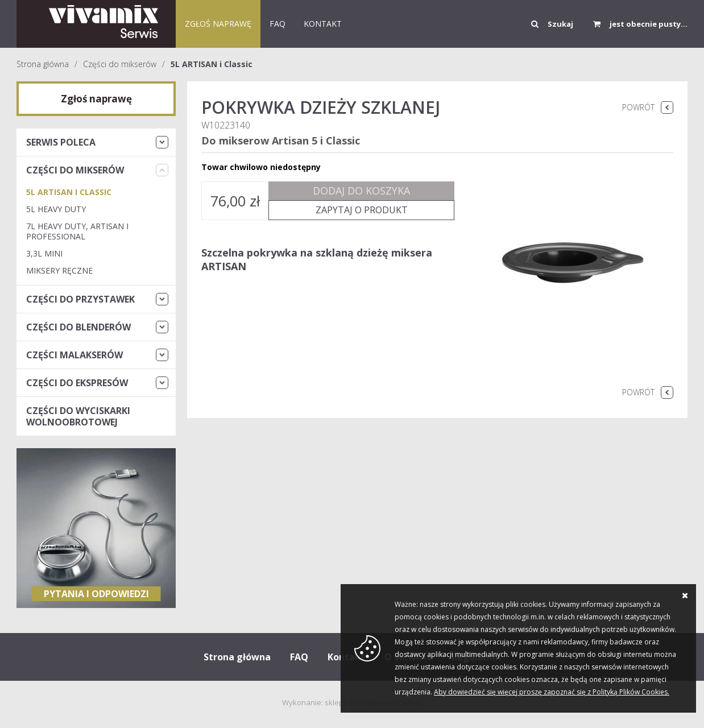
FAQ (278, 24)
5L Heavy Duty (56, 209)
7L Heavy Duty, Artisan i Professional (77, 231)
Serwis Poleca (61, 142)
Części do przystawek (80, 299)
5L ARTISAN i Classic (212, 64)
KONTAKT (323, 24)
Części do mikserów (120, 64)
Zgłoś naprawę (218, 24)
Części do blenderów (78, 327)
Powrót (638, 107)
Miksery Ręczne (59, 270)
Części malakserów (74, 355)
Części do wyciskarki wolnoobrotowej (78, 416)
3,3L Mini (44, 253)
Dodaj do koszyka (361, 191)
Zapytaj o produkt (362, 210)
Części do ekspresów (77, 383)
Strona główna (43, 64)
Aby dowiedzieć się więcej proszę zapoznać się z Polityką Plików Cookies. (552, 692)
